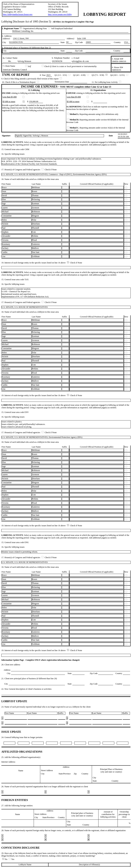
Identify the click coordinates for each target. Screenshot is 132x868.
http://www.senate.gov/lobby (60, 14)
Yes (11, 859)
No (5, 859)
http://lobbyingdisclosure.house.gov (18, 14)
